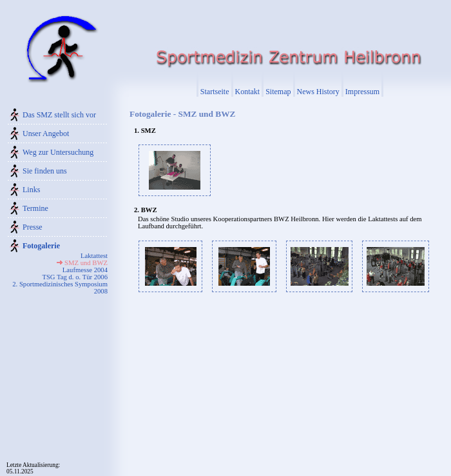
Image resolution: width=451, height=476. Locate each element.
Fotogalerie (41, 246)
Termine (35, 208)
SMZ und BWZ (86, 263)
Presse (33, 227)
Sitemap (278, 92)
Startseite (215, 92)
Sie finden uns (45, 171)
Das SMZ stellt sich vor (59, 115)
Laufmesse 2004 (85, 270)
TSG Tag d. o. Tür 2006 (75, 277)
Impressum (362, 92)
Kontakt (248, 92)
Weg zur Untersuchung (58, 152)
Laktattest (94, 256)
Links (31, 190)
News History (318, 92)
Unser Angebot (46, 134)
